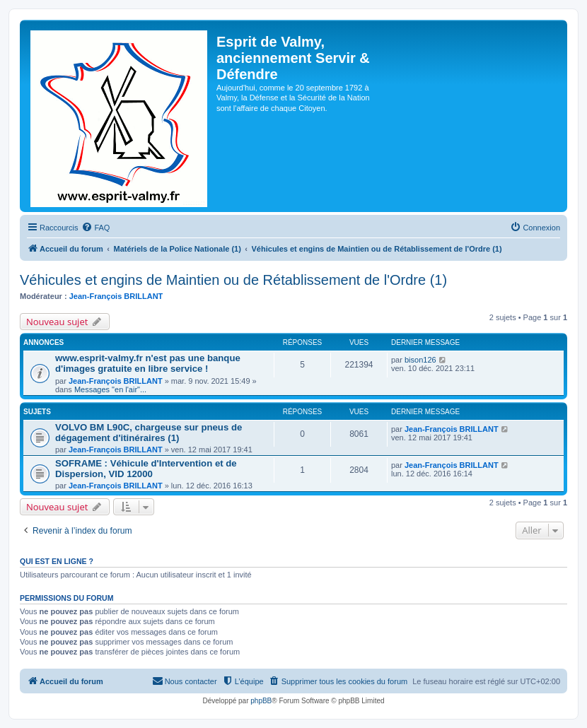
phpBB (261, 701)
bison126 (420, 360)
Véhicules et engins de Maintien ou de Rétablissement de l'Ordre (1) (233, 280)
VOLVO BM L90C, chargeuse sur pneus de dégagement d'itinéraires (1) (149, 433)
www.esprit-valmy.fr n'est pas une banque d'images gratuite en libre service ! (148, 363)
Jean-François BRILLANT (116, 296)
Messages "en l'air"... (110, 389)
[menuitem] (95, 228)
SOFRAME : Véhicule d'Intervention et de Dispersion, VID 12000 (146, 469)
